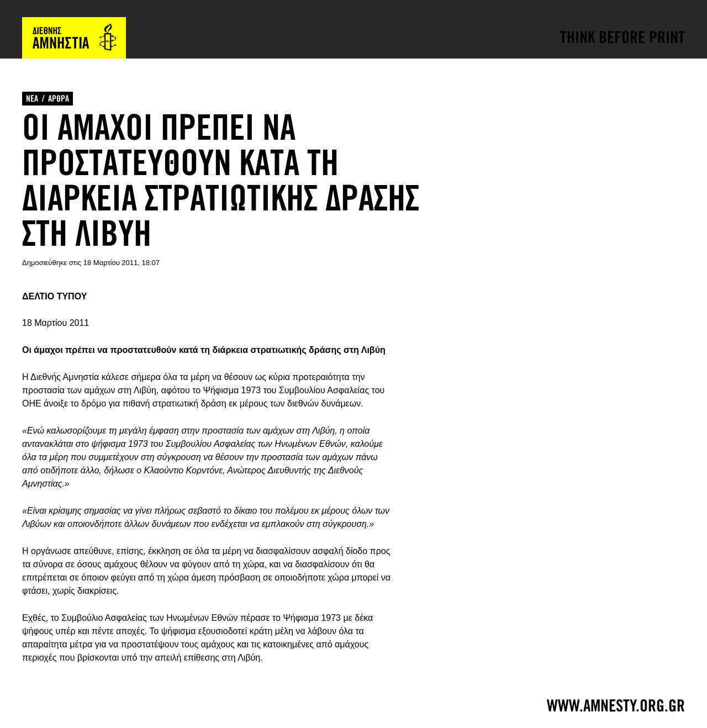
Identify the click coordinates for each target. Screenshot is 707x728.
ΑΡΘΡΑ (59, 99)
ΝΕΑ (32, 99)
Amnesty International (74, 38)
